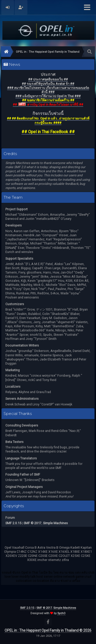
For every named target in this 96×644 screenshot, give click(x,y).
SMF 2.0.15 (13, 523)
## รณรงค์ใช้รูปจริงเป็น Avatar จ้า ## (48, 84)
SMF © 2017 (33, 523)
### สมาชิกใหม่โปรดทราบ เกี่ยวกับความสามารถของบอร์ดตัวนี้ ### (48, 90)
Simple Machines (55, 523)
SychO (61, 613)
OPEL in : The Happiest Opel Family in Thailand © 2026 (48, 630)
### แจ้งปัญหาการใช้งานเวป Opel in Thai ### (48, 96)
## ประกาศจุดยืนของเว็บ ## (48, 79)
